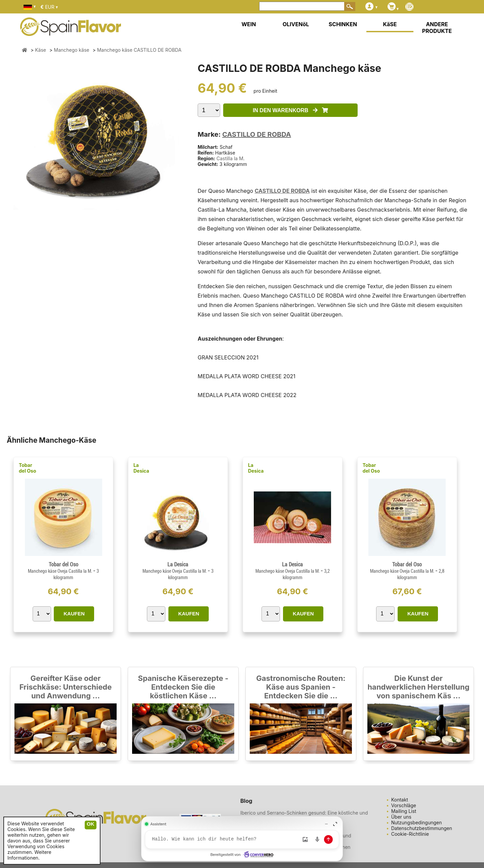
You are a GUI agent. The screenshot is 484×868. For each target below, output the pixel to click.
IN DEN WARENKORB (290, 110)
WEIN (249, 24)
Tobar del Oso (28, 468)
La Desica (141, 468)
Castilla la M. (231, 158)
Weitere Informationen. (29, 855)
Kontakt (400, 800)
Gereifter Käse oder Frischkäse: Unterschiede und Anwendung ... (66, 687)
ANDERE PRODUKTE (437, 28)
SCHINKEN (343, 24)
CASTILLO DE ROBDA (257, 134)
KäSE (390, 24)
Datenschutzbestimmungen (422, 828)
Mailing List (404, 811)
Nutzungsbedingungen (417, 822)
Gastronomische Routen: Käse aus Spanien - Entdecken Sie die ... (301, 687)
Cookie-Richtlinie (410, 834)
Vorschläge (404, 805)
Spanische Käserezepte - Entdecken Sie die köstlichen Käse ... (183, 687)
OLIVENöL (296, 24)
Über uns (401, 817)
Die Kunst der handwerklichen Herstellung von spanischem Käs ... (418, 687)
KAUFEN (74, 614)
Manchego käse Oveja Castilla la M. (61, 571)
